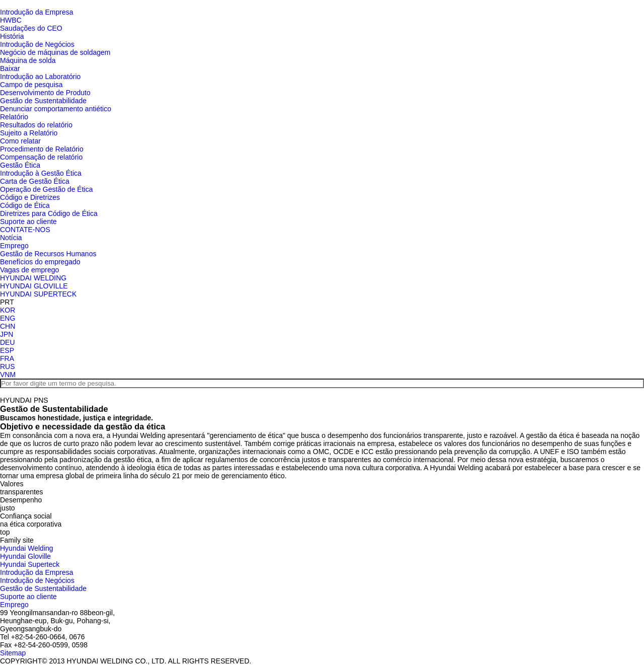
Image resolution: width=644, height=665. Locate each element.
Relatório (14, 117)
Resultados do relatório (36, 125)
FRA (7, 358)
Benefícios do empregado (40, 262)
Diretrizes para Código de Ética (49, 213)
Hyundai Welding (27, 548)
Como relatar (20, 141)
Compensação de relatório (41, 157)
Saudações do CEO (31, 28)
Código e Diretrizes (30, 197)
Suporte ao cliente (28, 221)
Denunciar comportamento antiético (56, 109)
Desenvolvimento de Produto (45, 93)
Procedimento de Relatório (42, 149)
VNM (8, 375)
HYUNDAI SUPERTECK (38, 294)
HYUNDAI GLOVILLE (34, 286)
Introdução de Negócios (37, 44)
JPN (7, 334)
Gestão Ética (20, 165)
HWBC (11, 20)
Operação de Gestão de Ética (46, 189)
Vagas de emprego (29, 270)
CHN (8, 326)
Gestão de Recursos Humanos (48, 254)
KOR (8, 310)
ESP (7, 350)
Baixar (10, 68)
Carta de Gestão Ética (35, 181)
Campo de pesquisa (31, 85)
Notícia (11, 238)
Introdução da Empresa (37, 12)
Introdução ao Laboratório (40, 77)
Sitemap (13, 653)
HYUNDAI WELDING (33, 278)
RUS (8, 366)
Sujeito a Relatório (29, 133)
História (12, 36)
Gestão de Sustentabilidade (43, 101)
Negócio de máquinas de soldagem (55, 52)
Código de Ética (25, 205)
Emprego (14, 246)
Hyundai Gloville (25, 556)
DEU (8, 342)
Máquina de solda (28, 60)
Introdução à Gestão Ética (41, 173)
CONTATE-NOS (25, 230)
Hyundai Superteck (30, 564)
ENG (8, 318)
